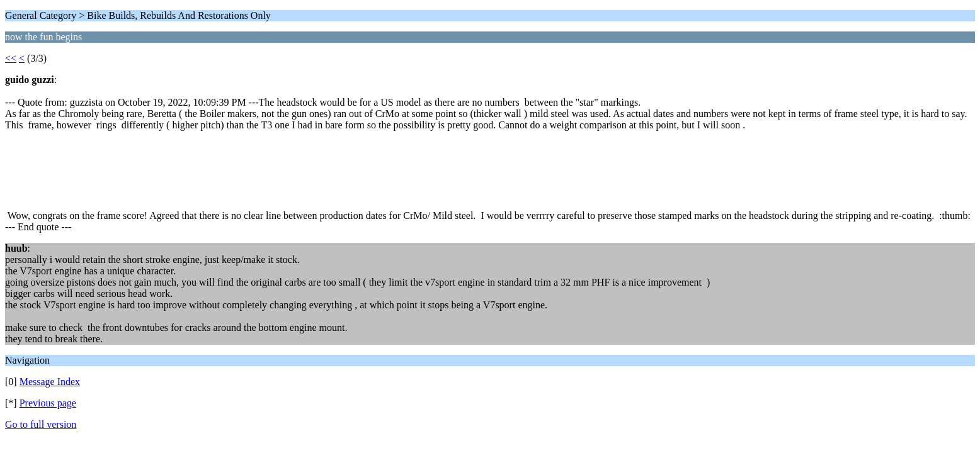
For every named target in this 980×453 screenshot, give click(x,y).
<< (11, 58)
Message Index (50, 382)
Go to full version (41, 424)
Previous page (48, 403)
